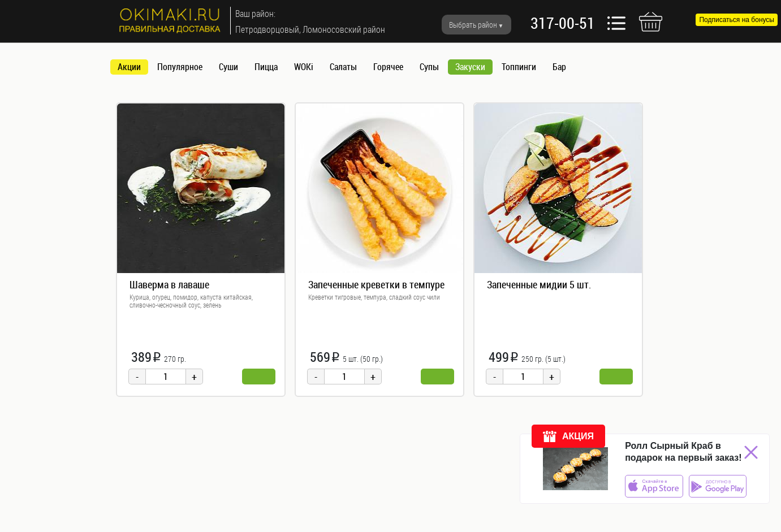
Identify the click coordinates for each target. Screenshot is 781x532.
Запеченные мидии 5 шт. (539, 284)
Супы (429, 67)
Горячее (388, 67)
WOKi (304, 67)
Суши (228, 67)
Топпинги (519, 67)
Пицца (266, 67)
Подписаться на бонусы (737, 20)
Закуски (470, 67)
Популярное (180, 67)
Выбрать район (473, 25)
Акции (129, 67)
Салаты (343, 67)
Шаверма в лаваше (169, 284)
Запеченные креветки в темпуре (376, 284)
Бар (559, 67)
